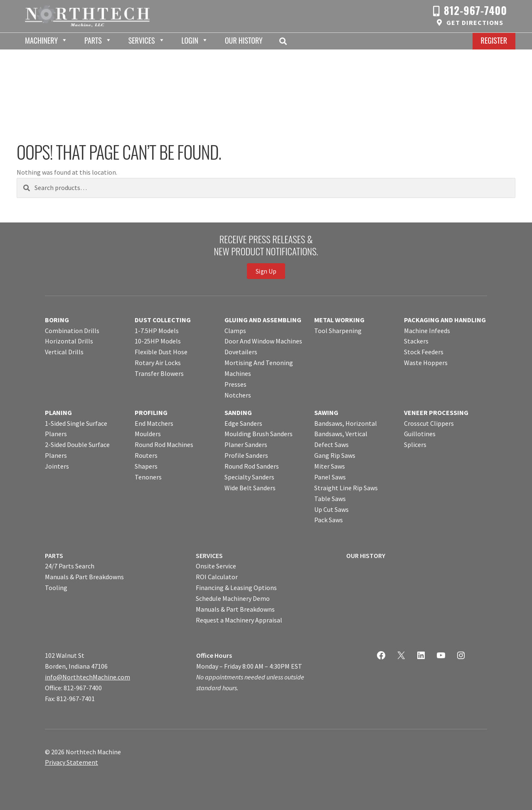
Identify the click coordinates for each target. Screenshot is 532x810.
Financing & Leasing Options (236, 588)
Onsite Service (216, 566)
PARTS (54, 556)
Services (142, 40)
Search (286, 41)
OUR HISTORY (366, 556)
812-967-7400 (475, 10)
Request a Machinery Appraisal (239, 620)
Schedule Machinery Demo (233, 598)
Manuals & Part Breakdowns (84, 577)
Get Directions (475, 22)
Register (494, 40)
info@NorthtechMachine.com (87, 677)
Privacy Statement (71, 762)
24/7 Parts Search (70, 566)
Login (190, 40)
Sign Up (266, 271)
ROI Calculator (217, 577)
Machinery (41, 40)
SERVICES (209, 556)
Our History (244, 40)
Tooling (56, 588)
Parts (93, 40)
